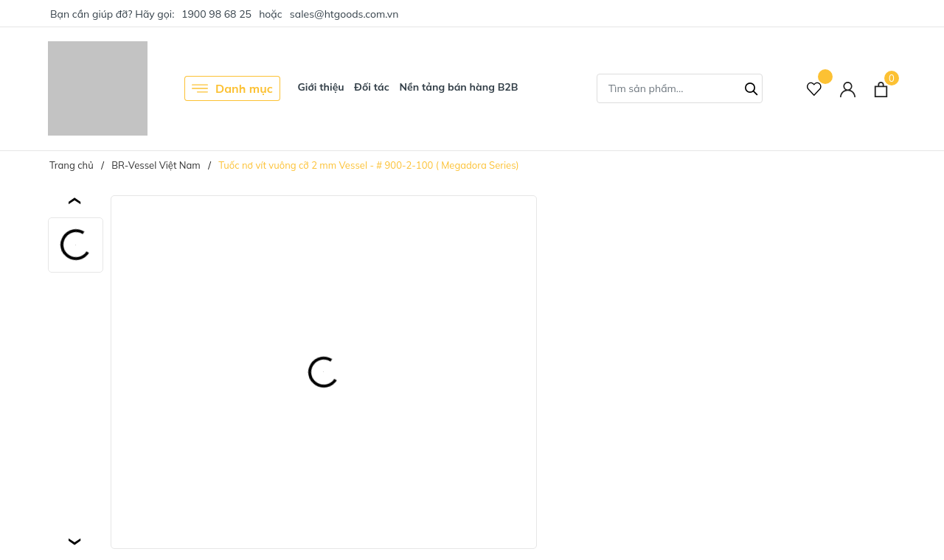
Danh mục (232, 88)
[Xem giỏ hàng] (881, 88)
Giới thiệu (320, 87)
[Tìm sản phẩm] (680, 88)
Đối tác (372, 87)
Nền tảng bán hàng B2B (458, 87)
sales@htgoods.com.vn (344, 14)
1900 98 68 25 (216, 14)
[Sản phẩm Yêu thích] (815, 89)
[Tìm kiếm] (752, 87)
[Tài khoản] (848, 89)
